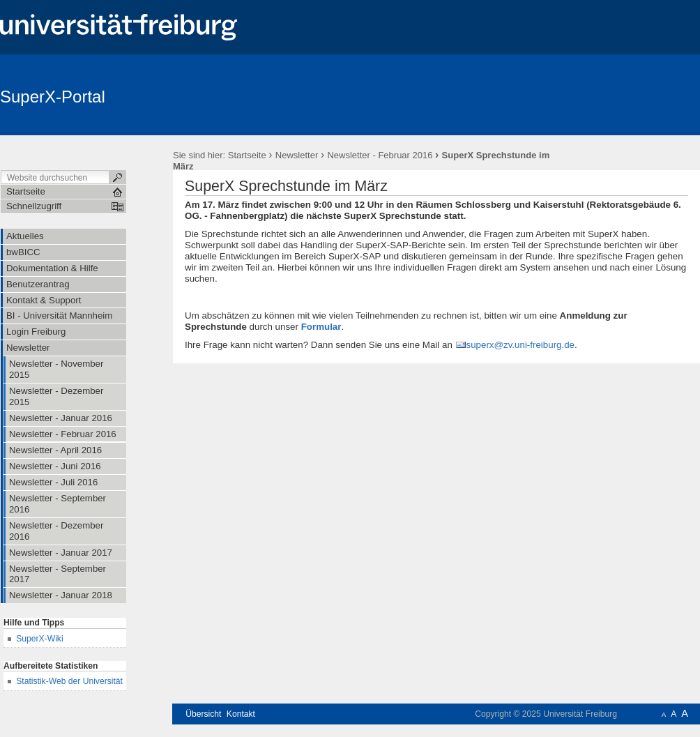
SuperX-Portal (53, 97)
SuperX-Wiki (39, 639)
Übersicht (203, 714)
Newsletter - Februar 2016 (380, 155)
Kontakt (241, 714)
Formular (321, 327)
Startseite (247, 155)
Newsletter (297, 155)
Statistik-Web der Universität (69, 681)
